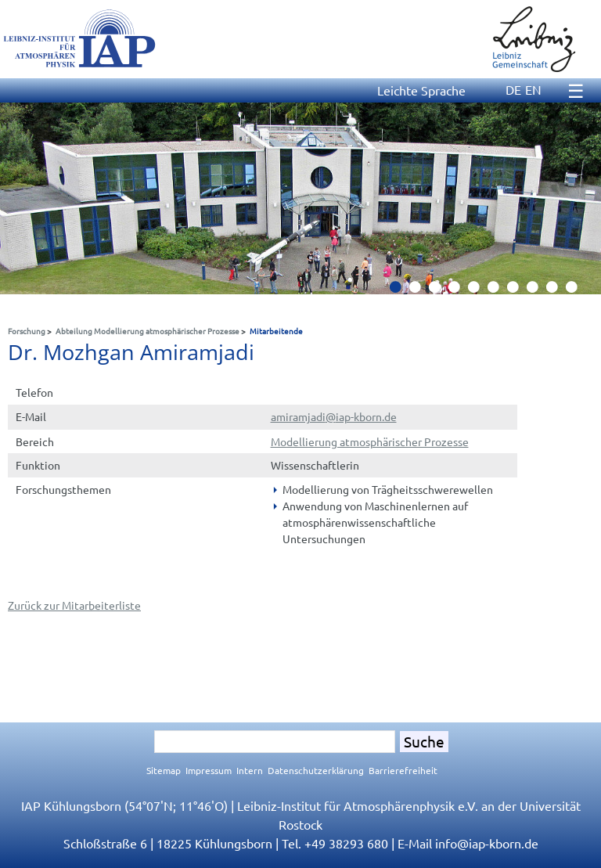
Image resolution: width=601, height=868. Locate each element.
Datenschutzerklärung (316, 770)
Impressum (209, 770)
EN (533, 89)
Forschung (27, 331)
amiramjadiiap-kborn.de (334, 416)
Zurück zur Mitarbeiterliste (74, 605)
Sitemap (164, 770)
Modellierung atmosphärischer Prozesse (370, 441)
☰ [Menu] (576, 90)
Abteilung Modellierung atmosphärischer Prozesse (148, 331)
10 (578, 291)
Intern (250, 770)
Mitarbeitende (276, 331)
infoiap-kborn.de (487, 843)
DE (513, 89)
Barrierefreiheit (403, 770)
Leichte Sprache (421, 90)
